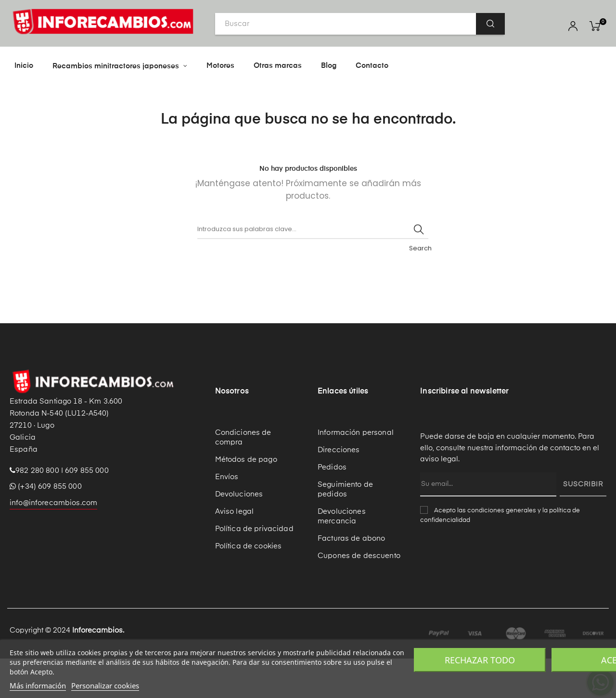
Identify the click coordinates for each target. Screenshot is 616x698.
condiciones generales (502, 550)
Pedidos (332, 507)
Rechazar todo (480, 660)
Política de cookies (249, 586)
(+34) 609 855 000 (46, 526)
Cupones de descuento (359, 595)
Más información (38, 685)
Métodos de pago (246, 499)
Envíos (227, 516)
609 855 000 (87, 510)
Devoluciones (239, 534)
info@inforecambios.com (53, 542)
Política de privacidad (254, 568)
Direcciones (339, 489)
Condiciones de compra (243, 477)
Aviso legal (235, 551)
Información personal (356, 472)
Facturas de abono (351, 578)
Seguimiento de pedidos (345, 529)
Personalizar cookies (105, 685)
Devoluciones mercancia (342, 556)
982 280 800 (37, 510)
